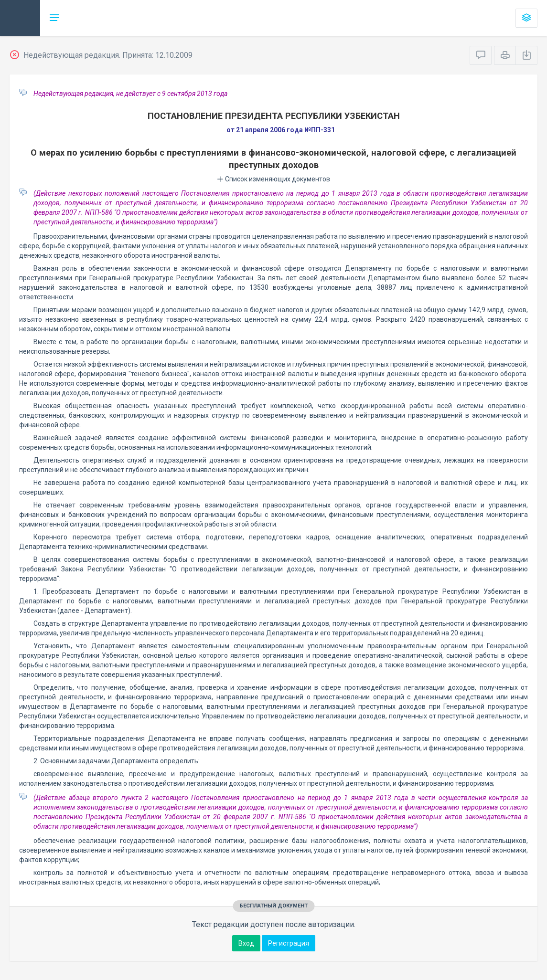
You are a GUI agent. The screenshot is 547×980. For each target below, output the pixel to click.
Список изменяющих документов (273, 179)
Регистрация (289, 943)
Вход (246, 943)
